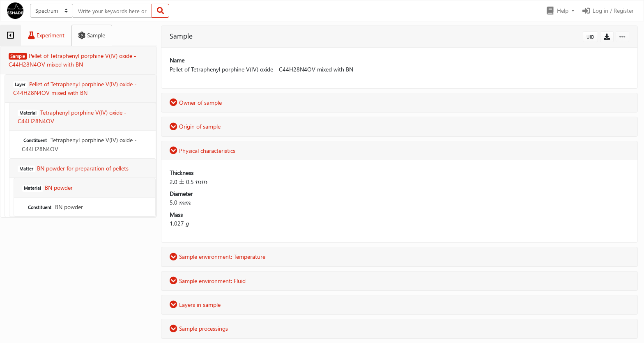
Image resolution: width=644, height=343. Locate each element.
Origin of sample (195, 126)
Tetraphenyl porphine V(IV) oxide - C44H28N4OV (79, 144)
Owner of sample (196, 102)
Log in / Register (607, 10)
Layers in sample (195, 305)
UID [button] (590, 37)
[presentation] (182, 182)
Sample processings (199, 328)
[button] (560, 11)
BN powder (55, 207)
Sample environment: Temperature (217, 257)
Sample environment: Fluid (208, 281)
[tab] (10, 35)
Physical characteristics (202, 151)
